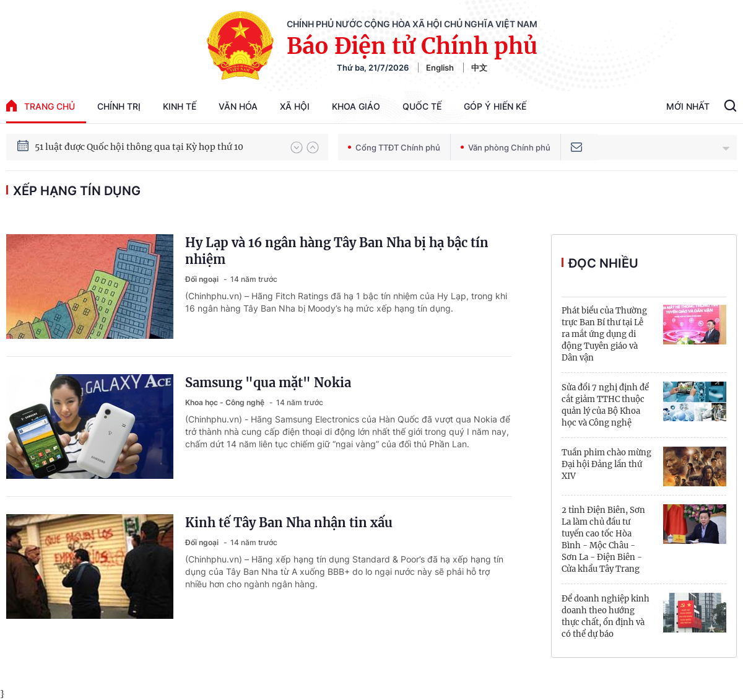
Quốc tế (422, 106)
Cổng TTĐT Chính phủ (394, 147)
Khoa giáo (356, 106)
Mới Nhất (688, 106)
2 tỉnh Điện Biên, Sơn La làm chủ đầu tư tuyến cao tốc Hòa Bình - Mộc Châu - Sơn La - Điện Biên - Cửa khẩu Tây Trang (603, 540)
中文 (479, 68)
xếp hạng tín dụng (77, 191)
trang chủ (41, 106)
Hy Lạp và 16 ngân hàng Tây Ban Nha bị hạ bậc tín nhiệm (337, 251)
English (440, 68)
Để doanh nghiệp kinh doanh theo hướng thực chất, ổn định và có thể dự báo (606, 616)
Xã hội (295, 106)
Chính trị (119, 106)
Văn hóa (238, 106)
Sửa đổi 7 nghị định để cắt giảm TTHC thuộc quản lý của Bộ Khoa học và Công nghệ (605, 405)
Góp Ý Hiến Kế (495, 106)
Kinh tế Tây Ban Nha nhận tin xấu (289, 523)
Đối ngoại (203, 279)
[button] (297, 147)
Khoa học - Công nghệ (226, 402)
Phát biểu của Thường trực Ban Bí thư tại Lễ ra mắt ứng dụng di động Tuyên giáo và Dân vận (604, 334)
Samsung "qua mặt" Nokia (268, 383)
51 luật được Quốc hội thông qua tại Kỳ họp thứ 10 (139, 147)
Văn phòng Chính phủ (506, 147)
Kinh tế (180, 106)
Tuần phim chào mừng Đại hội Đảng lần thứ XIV (606, 464)
